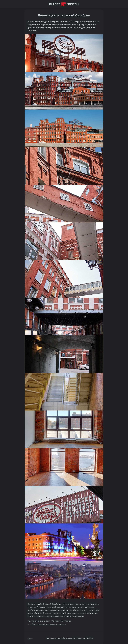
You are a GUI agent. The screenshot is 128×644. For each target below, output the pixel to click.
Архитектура (57, 621)
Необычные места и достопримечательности (48, 624)
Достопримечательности (39, 621)
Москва (68, 621)
